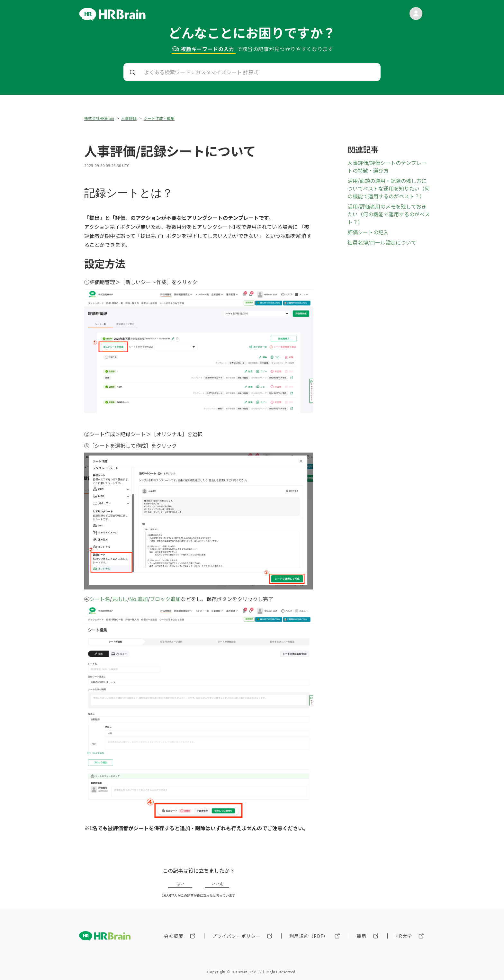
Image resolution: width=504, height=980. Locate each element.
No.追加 (139, 599)
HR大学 (404, 936)
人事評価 (129, 118)
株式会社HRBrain (99, 118)
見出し (120, 599)
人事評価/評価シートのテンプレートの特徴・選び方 (387, 166)
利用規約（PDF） (309, 936)
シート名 (100, 599)
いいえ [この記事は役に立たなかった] (217, 884)
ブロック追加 (165, 599)
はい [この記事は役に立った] (180, 884)
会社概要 (174, 936)
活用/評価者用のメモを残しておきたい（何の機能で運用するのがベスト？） (389, 214)
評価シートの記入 (368, 232)
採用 (362, 936)
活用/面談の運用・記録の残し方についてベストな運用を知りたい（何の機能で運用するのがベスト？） (389, 188)
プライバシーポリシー (236, 936)
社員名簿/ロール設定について (382, 242)
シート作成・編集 (159, 118)
